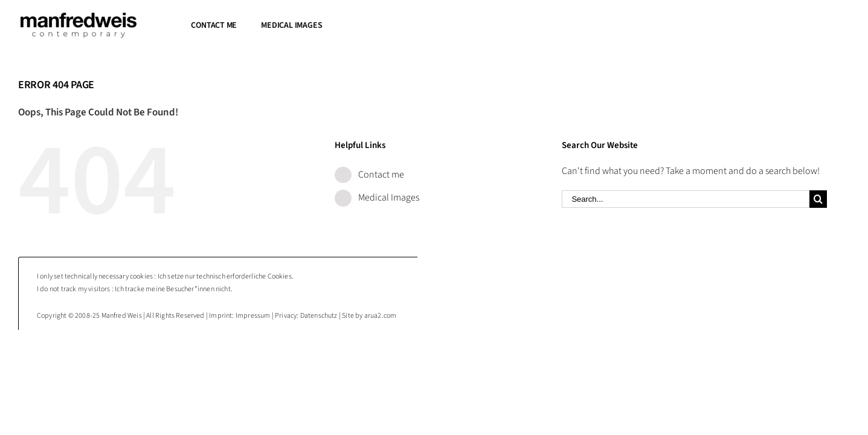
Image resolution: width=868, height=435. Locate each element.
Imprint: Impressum (240, 316)
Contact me (381, 175)
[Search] (818, 199)
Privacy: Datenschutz (306, 316)
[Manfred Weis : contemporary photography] (79, 17)
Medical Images (389, 198)
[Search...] (686, 199)
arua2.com (381, 316)
